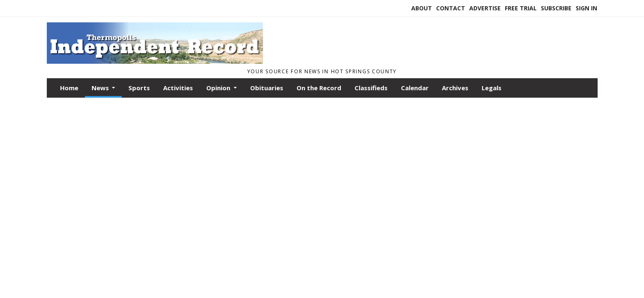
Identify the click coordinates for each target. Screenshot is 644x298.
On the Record (319, 88)
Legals (492, 88)
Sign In (586, 8)
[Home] (155, 61)
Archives (455, 88)
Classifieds (371, 88)
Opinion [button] (219, 88)
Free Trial (521, 8)
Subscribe (556, 8)
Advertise (485, 8)
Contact (451, 8)
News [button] (101, 88)
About (422, 8)
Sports (139, 88)
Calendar (415, 88)
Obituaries (267, 88)
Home (69, 88)
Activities (178, 88)
